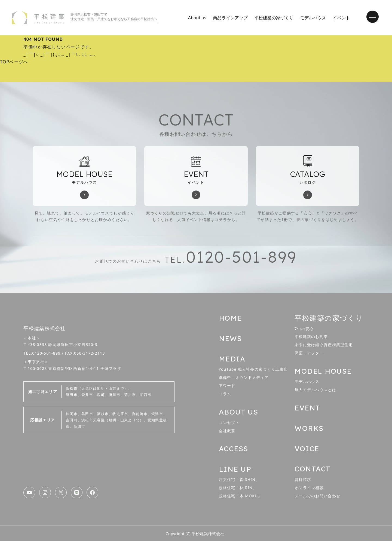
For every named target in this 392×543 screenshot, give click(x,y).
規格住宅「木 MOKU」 (241, 498)
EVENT (307, 409)
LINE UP (235, 471)
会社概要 (227, 432)
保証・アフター (309, 354)
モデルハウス (312, 18)
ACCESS (234, 450)
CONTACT (313, 471)
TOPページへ (14, 62)
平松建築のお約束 (311, 338)
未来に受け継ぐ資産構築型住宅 (324, 346)
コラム (225, 395)
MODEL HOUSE (323, 372)
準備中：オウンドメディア (244, 379)
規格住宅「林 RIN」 (238, 490)
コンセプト (229, 424)
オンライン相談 (309, 490)
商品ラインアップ (229, 18)
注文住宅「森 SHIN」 (239, 481)
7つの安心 (304, 329)
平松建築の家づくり (272, 18)
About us (196, 18)
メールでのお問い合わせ (317, 498)
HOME (230, 319)
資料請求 (303, 481)
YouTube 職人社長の (253, 371)
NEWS (230, 340)
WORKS (309, 430)
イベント (340, 18)
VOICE (307, 450)
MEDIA (232, 360)
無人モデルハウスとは (315, 391)
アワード (227, 387)
